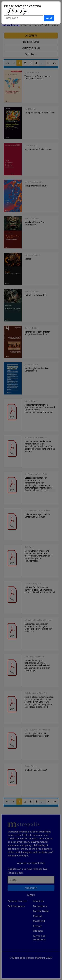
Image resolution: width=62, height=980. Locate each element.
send (49, 18)
